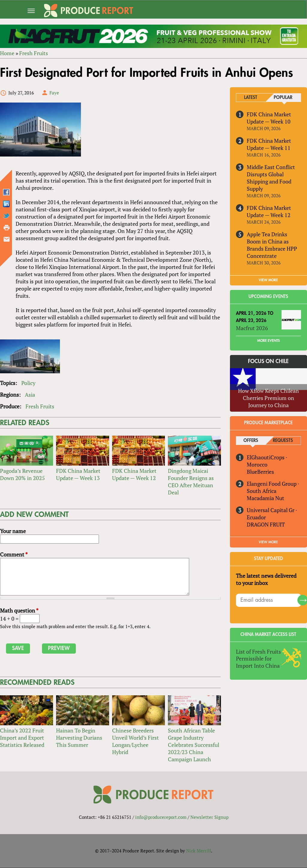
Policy (28, 383)
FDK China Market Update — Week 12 (134, 474)
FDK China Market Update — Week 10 (269, 118)
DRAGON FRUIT (266, 524)
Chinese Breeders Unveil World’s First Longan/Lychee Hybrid (136, 741)
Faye (54, 93)
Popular (283, 98)
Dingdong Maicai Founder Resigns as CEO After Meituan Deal (191, 482)
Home (7, 53)
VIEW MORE (269, 280)
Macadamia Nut (265, 498)
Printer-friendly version (7, 228)
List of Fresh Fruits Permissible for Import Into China (258, 659)
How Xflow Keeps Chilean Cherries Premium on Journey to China (268, 398)
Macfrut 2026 (252, 328)
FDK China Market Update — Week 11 (269, 144)
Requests (283, 441)
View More (269, 542)
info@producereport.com (161, 817)
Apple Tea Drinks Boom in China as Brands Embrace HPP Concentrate (272, 245)
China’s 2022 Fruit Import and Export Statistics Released (22, 738)
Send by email (7, 239)
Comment (14, 554)
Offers (251, 441)
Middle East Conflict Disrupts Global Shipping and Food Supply (271, 178)
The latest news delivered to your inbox (266, 579)
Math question (19, 611)
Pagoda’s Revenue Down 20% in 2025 (22, 474)
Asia (30, 395)
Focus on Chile (269, 362)
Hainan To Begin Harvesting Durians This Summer (79, 738)
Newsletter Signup (209, 817)
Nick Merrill (199, 851)
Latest (251, 98)
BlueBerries (260, 472)
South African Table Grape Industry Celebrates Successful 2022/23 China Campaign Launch (194, 745)
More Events (268, 341)
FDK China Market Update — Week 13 (78, 474)
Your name (13, 531)
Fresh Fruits (34, 53)
